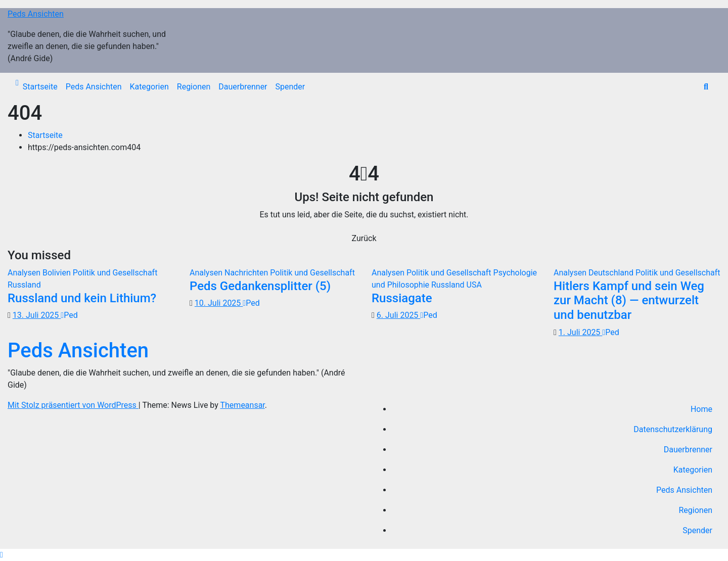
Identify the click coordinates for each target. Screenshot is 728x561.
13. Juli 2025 (37, 315)
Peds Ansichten (36, 14)
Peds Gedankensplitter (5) (260, 286)
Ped (69, 315)
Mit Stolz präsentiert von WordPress (73, 405)
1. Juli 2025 (581, 332)
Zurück (364, 238)
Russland (24, 285)
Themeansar (243, 405)
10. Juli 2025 (219, 303)
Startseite (40, 87)
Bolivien (58, 273)
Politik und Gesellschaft (115, 273)
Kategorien (149, 87)
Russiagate (402, 298)
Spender (290, 87)
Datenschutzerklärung (673, 429)
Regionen (194, 87)
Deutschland (612, 273)
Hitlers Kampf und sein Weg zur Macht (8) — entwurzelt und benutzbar (629, 301)
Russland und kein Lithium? (82, 298)
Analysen (25, 273)
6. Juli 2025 (399, 315)
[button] (706, 87)
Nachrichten (247, 273)
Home (701, 409)
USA (474, 285)
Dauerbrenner (243, 87)
